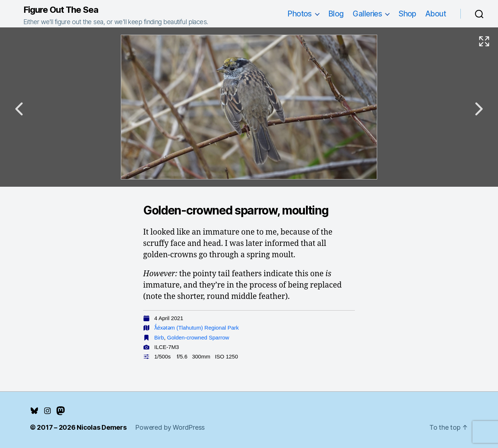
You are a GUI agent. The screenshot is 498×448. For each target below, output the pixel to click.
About (436, 14)
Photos (300, 14)
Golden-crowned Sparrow (198, 337)
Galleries (367, 14)
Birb (159, 337)
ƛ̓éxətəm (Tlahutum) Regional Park (197, 328)
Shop (407, 14)
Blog (336, 14)
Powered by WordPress (170, 427)
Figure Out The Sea (61, 10)
